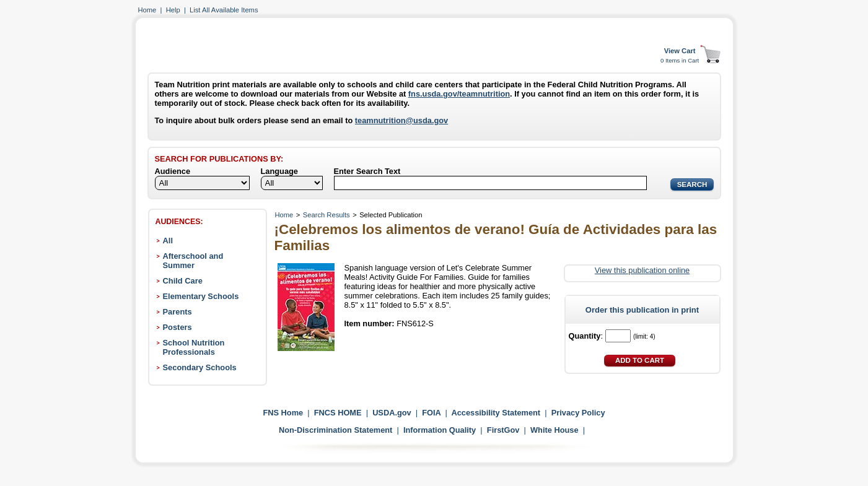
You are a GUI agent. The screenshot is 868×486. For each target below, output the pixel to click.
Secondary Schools (200, 367)
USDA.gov (392, 413)
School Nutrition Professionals (194, 347)
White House (555, 430)
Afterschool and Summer (193, 261)
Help (173, 10)
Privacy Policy (578, 413)
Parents (178, 312)
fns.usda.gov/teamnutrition (459, 94)
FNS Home (283, 413)
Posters (178, 327)
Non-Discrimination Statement (335, 430)
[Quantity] (618, 336)
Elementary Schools (201, 296)
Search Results (327, 215)
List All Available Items (224, 10)
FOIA (431, 413)
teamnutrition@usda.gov (401, 120)
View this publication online (642, 270)
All (168, 241)
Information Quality (440, 430)
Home (147, 10)
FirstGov (503, 430)
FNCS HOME (338, 413)
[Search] (490, 183)
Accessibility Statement (496, 413)
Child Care (183, 281)
